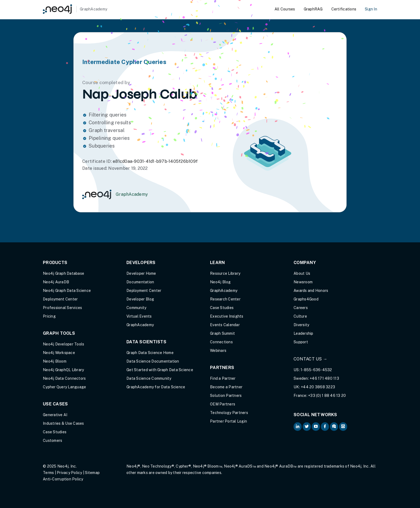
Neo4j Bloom (55, 361)
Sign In (371, 9)
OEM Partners (223, 404)
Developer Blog (140, 299)
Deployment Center (60, 299)
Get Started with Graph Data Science (160, 370)
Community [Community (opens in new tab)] (136, 308)
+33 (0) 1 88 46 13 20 (327, 396)
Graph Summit (222, 333)
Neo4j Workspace (59, 353)
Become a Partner (226, 387)
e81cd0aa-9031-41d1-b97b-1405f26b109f (155, 161)
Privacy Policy (70, 473)
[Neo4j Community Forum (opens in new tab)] (334, 427)
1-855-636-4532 (316, 370)
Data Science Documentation (153, 361)
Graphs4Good (306, 299)
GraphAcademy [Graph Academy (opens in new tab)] (140, 325)
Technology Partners (229, 413)
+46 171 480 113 (324, 378)
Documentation (140, 282)
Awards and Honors (311, 291)
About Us (302, 273)
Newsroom (303, 282)
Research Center (225, 299)
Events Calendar (225, 325)
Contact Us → (310, 359)
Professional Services (62, 308)
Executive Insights (227, 316)
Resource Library (225, 273)
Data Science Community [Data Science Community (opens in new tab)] (149, 378)
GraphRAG (313, 9)
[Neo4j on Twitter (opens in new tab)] (307, 427)
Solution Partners (226, 396)
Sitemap (92, 473)
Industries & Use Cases (63, 423)
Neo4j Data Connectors (64, 378)
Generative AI (55, 415)
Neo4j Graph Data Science (67, 291)
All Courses (285, 9)
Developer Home (141, 273)
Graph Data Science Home (150, 353)
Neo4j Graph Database (63, 273)
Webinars (218, 351)
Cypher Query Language (64, 387)
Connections (221, 342)
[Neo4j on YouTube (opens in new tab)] (316, 427)
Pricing (49, 316)
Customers (52, 441)
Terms (48, 473)
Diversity (301, 325)
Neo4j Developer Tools (63, 344)
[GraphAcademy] (75, 9)
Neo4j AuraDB (56, 282)
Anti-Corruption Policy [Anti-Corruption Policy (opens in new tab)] (63, 479)
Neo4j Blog (220, 282)
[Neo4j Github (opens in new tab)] (343, 427)
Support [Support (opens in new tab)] (301, 342)
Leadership (303, 333)
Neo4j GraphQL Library (63, 370)
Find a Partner (223, 378)
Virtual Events (139, 316)
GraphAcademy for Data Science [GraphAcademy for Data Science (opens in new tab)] (156, 387)
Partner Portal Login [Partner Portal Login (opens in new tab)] (228, 421)
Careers (301, 308)
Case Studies (55, 432)
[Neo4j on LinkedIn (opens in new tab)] (298, 427)
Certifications (344, 9)
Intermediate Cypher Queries (124, 62)
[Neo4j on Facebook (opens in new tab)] (325, 427)
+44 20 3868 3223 (318, 387)
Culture (300, 316)
